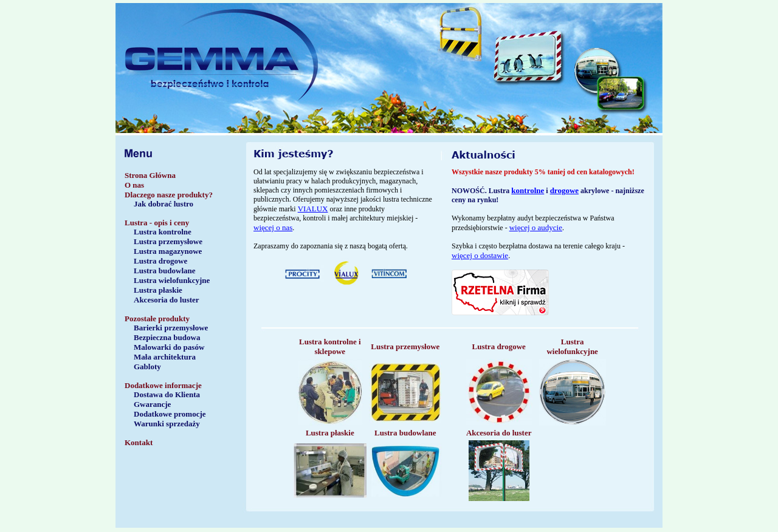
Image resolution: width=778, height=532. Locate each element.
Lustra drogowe (160, 261)
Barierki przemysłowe (171, 328)
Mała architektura (165, 357)
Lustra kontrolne (163, 232)
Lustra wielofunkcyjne (172, 280)
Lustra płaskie (158, 290)
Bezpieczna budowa (167, 337)
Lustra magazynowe (168, 251)
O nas (134, 185)
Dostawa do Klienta (167, 394)
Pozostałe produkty (157, 319)
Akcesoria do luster (167, 300)
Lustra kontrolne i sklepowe (330, 346)
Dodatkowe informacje (163, 385)
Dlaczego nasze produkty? (169, 195)
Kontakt (139, 442)
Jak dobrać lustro (164, 204)
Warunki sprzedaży (167, 424)
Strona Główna (150, 175)
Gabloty (147, 367)
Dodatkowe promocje (170, 414)
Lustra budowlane (165, 271)
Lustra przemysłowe (168, 241)
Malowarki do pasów (169, 347)
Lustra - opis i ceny (157, 223)
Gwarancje (152, 404)
